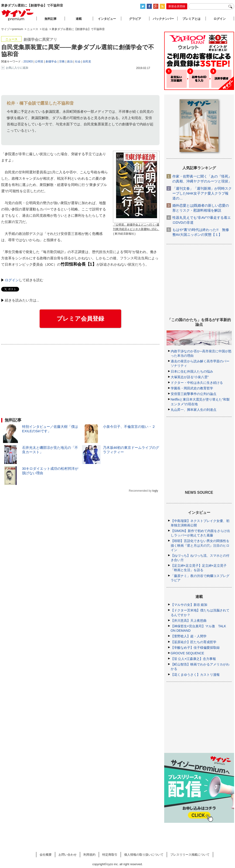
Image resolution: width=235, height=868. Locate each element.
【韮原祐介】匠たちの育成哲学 (194, 642)
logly (155, 491)
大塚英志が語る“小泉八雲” (190, 377)
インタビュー (107, 19)
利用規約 (89, 855)
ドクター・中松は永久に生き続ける (197, 383)
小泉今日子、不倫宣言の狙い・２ (129, 427)
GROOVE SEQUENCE (187, 653)
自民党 (87, 62)
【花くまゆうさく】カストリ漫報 (195, 675)
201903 (28, 62)
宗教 (62, 62)
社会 (78, 62)
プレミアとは (191, 19)
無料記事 (51, 19)
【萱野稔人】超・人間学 (189, 636)
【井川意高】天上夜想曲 (189, 621)
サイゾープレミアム (18, 15)
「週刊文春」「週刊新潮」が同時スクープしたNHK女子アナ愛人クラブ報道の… (202, 193)
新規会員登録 (177, 6)
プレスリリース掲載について (190, 855)
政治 (70, 62)
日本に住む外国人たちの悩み (192, 371)
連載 (79, 19)
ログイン (12, 280)
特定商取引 (110, 855)
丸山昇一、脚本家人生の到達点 (194, 410)
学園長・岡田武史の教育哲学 (192, 388)
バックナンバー (163, 19)
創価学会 (51, 62)
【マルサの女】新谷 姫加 (189, 605)
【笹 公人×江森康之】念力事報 (193, 659)
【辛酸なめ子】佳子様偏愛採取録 (195, 648)
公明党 (39, 62)
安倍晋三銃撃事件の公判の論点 (194, 394)
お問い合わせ (68, 855)
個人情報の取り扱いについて (144, 855)
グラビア (135, 19)
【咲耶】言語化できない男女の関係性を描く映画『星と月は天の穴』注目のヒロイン (200, 545)
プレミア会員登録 (80, 319)
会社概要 (46, 855)
